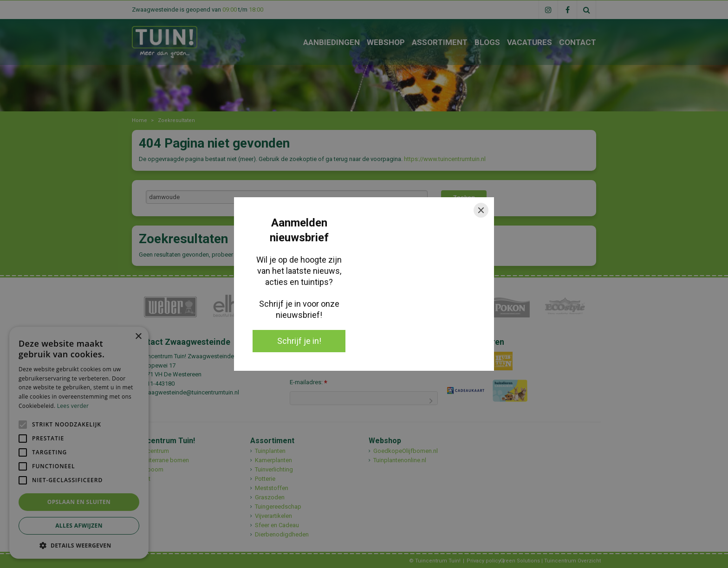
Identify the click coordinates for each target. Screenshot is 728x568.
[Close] (481, 210)
